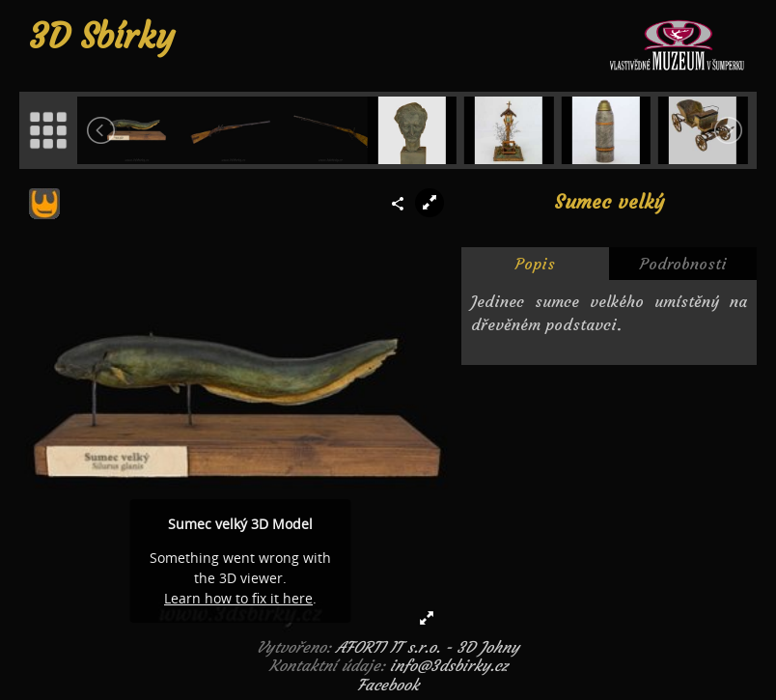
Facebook (388, 685)
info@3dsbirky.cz (449, 665)
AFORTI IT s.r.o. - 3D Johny (428, 647)
